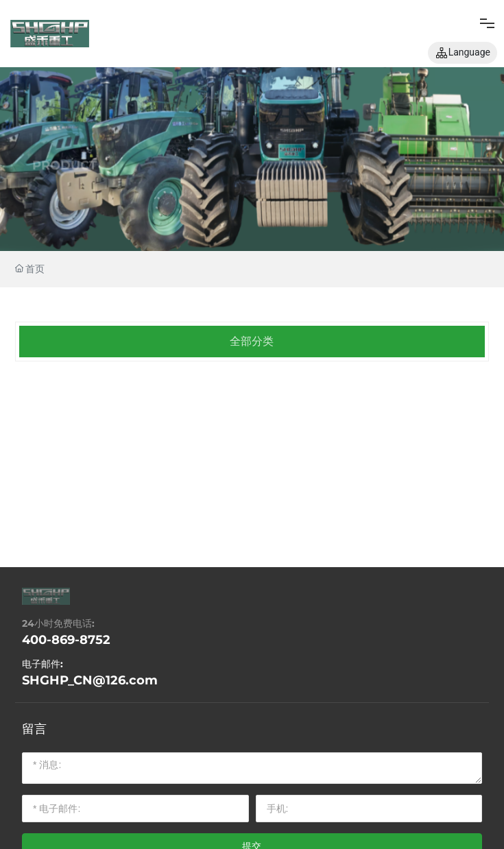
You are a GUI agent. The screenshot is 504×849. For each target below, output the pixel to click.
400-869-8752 (66, 640)
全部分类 (252, 341)
